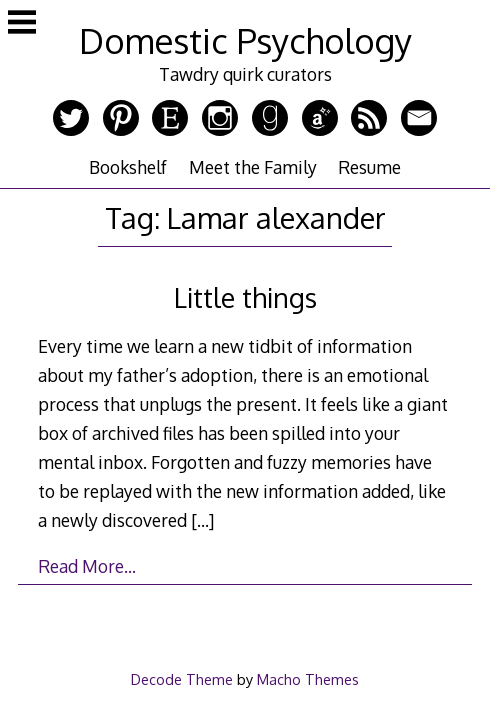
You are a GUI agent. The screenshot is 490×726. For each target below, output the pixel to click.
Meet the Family (253, 167)
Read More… (87, 566)
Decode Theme (182, 679)
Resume (369, 167)
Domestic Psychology (245, 40)
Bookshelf (128, 167)
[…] (202, 520)
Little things (245, 297)
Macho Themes (308, 679)
